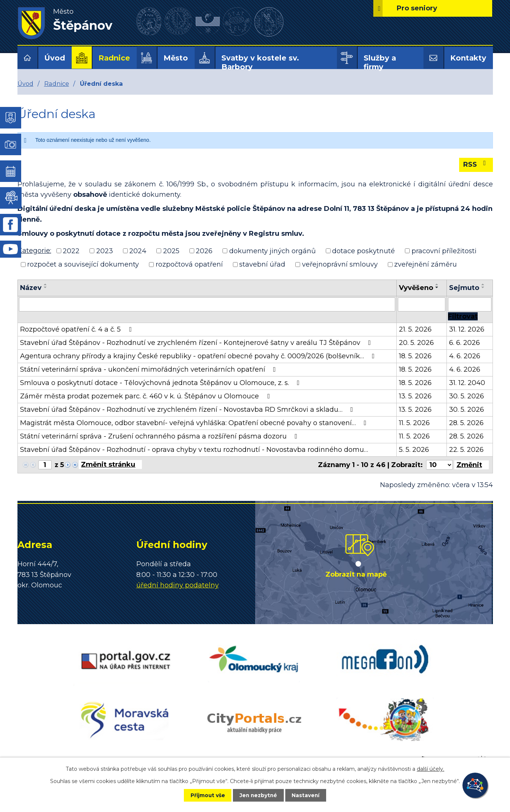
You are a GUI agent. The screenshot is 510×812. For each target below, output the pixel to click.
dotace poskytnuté (363, 251)
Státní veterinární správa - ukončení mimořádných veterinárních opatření (150, 369)
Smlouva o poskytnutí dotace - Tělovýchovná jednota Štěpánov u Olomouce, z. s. (161, 383)
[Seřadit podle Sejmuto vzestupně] (483, 284)
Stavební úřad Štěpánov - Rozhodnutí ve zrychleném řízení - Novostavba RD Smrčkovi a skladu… (188, 410)
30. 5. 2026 (467, 396)
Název (31, 288)
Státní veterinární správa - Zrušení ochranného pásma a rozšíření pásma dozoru (160, 436)
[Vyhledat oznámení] (463, 316)
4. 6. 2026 (465, 356)
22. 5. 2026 (466, 450)
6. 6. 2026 (464, 343)
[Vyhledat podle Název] (207, 304)
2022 (71, 251)
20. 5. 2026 (416, 343)
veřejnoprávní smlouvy (340, 264)
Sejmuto (464, 288)
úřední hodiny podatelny (178, 585)
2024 (138, 251)
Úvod (55, 58)
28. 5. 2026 (466, 423)
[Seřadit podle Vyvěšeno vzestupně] (437, 284)
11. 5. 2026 (414, 423)
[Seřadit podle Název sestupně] (46, 287)
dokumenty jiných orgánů (272, 251)
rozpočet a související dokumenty (83, 264)
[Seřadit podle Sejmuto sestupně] (483, 287)
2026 (204, 251)
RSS (476, 164)
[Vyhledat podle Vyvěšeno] (422, 304)
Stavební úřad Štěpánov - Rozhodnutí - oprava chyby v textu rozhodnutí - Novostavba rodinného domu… (194, 450)
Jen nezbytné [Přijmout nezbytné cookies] (258, 795)
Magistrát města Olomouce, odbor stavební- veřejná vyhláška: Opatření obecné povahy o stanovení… (195, 423)
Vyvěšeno (416, 288)
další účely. (431, 769)
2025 (171, 251)
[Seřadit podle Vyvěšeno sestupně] (437, 287)
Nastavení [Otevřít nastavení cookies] (309, 795)
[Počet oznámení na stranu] (439, 465)
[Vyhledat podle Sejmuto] (470, 304)
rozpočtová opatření (189, 264)
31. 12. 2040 (467, 383)
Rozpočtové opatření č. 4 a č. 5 (77, 329)
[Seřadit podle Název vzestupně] (46, 284)
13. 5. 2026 (415, 396)
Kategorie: (34, 251)
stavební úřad (262, 264)
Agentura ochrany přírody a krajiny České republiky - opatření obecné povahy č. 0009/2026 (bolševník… (199, 356)
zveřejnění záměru (425, 264)
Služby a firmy (380, 62)
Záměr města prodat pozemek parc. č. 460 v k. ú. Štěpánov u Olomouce (146, 396)
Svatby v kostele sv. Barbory (260, 62)
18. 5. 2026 (415, 356)
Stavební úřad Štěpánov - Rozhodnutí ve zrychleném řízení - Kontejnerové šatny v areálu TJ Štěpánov (197, 343)
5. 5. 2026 (414, 450)
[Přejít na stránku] (110, 464)
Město (176, 58)
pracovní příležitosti (444, 251)
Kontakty (468, 58)
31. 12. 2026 (467, 329)
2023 (105, 251)
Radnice (114, 58)
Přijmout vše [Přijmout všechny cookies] (204, 795)
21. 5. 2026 (415, 329)
